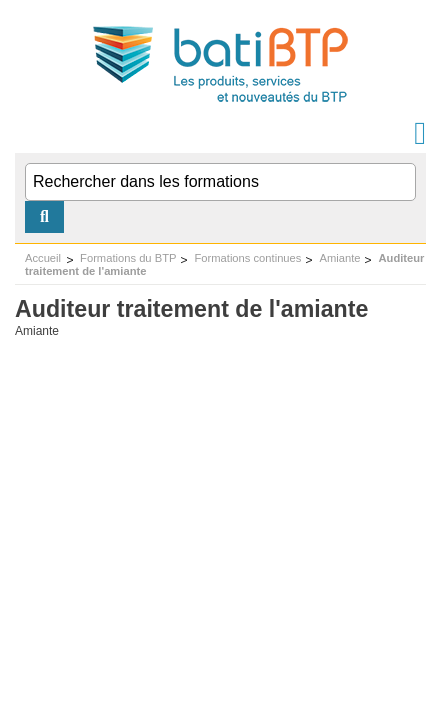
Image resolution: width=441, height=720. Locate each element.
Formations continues (247, 258)
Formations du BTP (128, 258)
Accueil (43, 258)
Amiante (339, 258)
